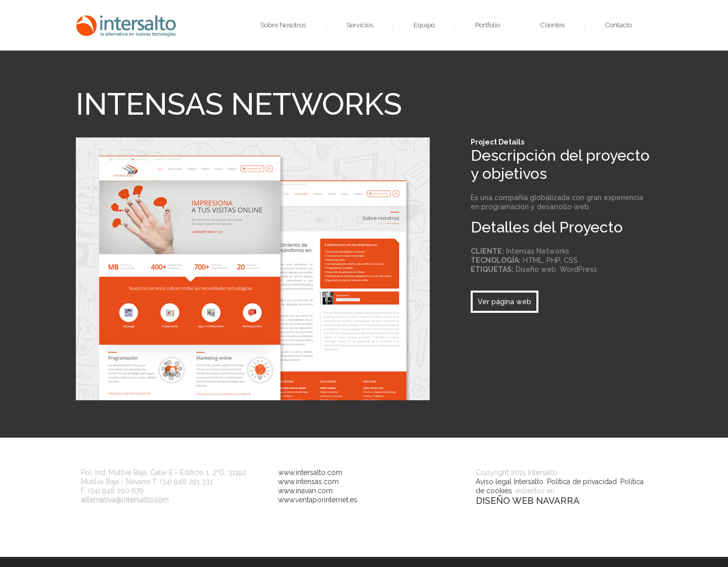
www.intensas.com (308, 482)
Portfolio (488, 25)
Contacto (619, 25)
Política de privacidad (582, 482)
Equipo (424, 25)
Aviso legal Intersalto (510, 482)
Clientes (553, 25)
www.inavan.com (305, 491)
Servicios (360, 25)
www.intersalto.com (310, 472)
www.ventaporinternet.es (318, 500)
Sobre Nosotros (283, 25)
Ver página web (505, 302)
